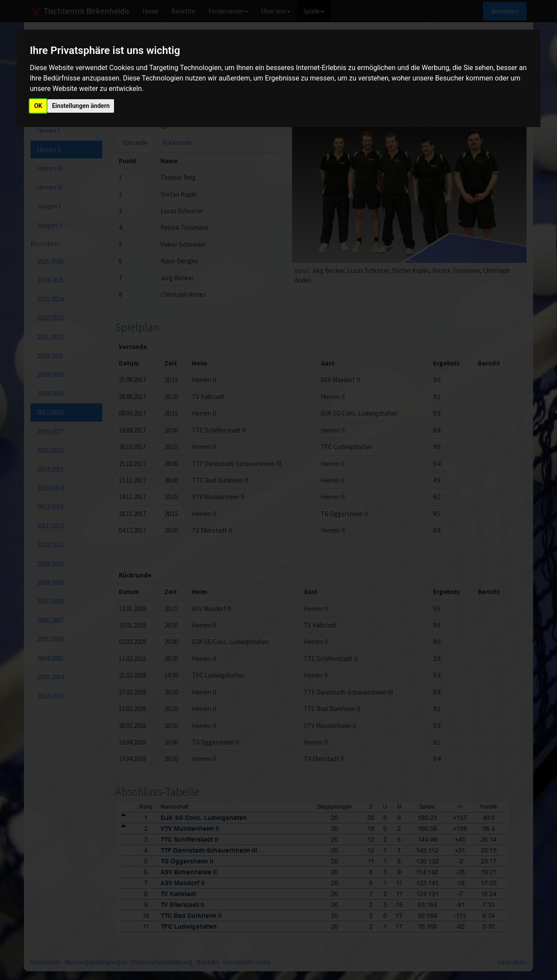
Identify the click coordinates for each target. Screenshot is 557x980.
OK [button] (38, 106)
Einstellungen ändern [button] (81, 106)
